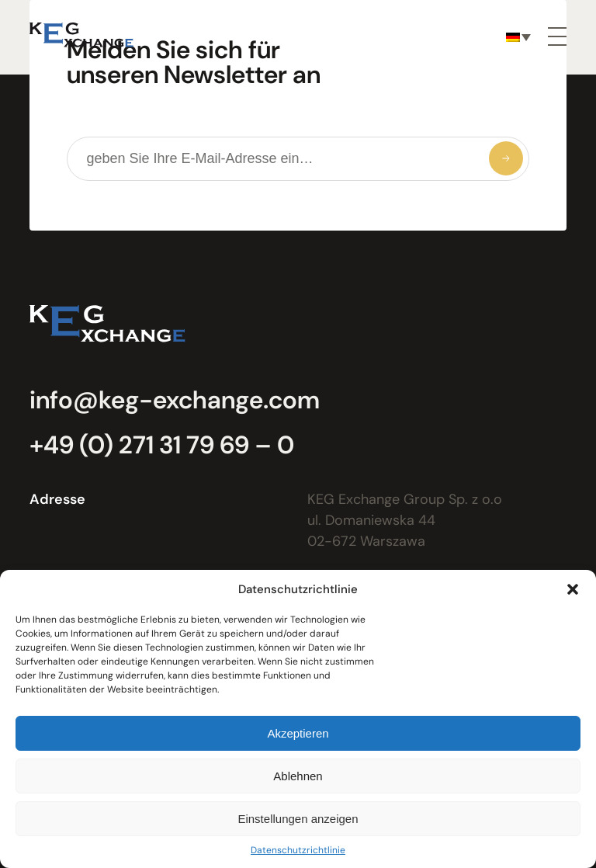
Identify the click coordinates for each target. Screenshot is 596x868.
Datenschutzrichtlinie (298, 850)
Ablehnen (298, 776)
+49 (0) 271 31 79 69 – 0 (162, 445)
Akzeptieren (298, 733)
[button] (573, 589)
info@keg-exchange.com (175, 400)
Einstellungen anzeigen (298, 819)
